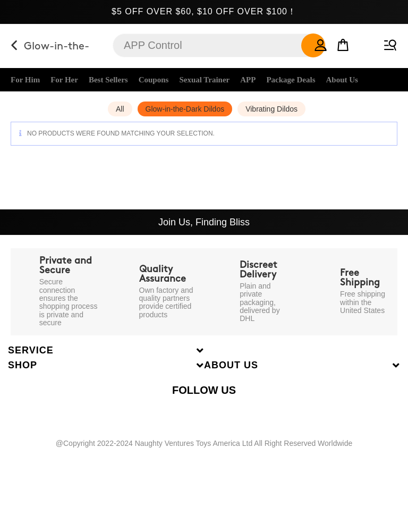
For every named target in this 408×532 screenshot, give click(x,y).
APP (248, 80)
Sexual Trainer (204, 80)
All (120, 109)
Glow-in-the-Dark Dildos (185, 109)
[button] (321, 43)
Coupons (154, 80)
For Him (25, 80)
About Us (342, 80)
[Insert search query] (219, 45)
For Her (64, 80)
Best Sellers (108, 80)
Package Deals (291, 80)
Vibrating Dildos (271, 109)
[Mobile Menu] (388, 43)
